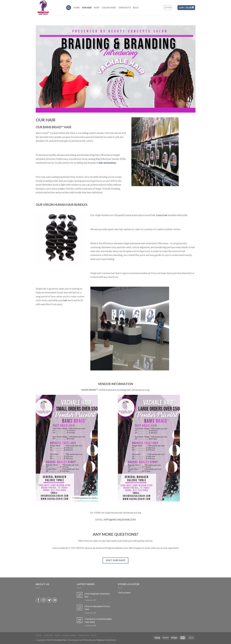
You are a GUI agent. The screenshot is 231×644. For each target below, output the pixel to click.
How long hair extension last (97, 595)
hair (65, 300)
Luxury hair (162, 215)
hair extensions (107, 163)
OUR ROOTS (125, 8)
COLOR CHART (109, 8)
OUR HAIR (87, 8)
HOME (77, 8)
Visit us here (124, 592)
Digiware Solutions (106, 640)
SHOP (97, 8)
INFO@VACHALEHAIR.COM (120, 519)
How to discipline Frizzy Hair (97, 608)
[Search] (69, 8)
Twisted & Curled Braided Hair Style (98, 620)
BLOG (136, 8)
